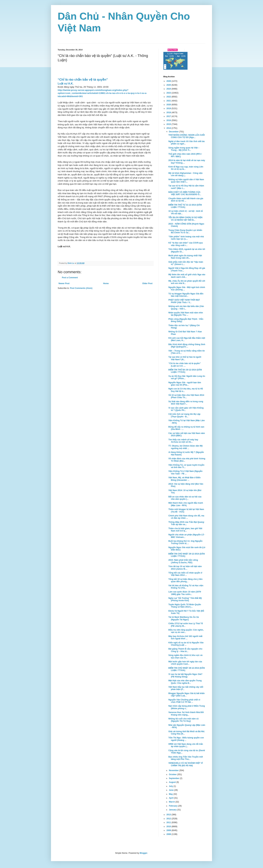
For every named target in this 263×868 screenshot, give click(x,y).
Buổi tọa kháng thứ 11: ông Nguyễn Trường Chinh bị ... (185, 542)
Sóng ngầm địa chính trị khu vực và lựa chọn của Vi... (185, 656)
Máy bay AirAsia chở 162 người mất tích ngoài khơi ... (185, 637)
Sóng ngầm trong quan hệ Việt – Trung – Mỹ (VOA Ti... (184, 149)
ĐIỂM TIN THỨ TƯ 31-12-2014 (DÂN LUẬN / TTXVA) (185, 206)
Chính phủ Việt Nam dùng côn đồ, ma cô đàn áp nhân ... (186, 517)
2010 (169, 827)
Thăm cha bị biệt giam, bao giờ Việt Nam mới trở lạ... (185, 530)
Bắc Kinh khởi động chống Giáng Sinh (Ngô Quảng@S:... (187, 346)
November (174, 770)
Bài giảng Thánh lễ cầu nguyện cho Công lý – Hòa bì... (185, 650)
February (174, 806)
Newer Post (64, 283)
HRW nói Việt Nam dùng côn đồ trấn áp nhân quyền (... (186, 745)
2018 (169, 113)
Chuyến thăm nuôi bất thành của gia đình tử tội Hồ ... (186, 200)
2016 (169, 120)
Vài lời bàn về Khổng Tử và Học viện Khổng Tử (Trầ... (186, 587)
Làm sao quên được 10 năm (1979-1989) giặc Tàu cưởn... (185, 593)
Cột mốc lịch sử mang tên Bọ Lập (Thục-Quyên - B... (184, 415)
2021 (169, 101)
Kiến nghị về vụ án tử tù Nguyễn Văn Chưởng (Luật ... (186, 644)
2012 (169, 819)
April (172, 798)
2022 (169, 97)
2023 (169, 93)
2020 (169, 105)
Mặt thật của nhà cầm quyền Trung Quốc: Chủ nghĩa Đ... (185, 682)
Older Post (147, 283)
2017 (169, 116)
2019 (169, 108)
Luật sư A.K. (66, 84)
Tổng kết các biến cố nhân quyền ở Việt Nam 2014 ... (185, 574)
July (171, 786)
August (173, 782)
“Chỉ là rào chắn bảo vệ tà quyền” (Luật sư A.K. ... (185, 365)
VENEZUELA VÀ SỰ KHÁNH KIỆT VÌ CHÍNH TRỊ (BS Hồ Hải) (186, 764)
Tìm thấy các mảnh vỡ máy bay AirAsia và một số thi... (183, 441)
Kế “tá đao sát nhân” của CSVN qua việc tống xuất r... (186, 244)
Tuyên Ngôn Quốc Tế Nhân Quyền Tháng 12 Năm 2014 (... (185, 606)
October (173, 774)
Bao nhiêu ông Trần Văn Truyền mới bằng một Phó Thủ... (186, 758)
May (171, 794)
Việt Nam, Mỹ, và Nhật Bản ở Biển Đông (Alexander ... (185, 479)
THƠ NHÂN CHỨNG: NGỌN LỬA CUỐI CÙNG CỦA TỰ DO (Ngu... (187, 136)
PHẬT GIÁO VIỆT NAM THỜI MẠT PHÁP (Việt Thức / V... (184, 301)
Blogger (143, 853)
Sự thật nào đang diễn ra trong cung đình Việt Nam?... (186, 403)
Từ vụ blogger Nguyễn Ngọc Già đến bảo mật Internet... (186, 295)
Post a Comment (70, 278)
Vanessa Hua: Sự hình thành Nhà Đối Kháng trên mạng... (186, 714)
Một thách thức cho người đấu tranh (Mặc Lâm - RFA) (186, 504)
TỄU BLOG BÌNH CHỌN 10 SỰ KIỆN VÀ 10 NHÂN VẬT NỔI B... (185, 219)
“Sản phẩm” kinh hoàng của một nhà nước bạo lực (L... (186, 238)
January (173, 810)
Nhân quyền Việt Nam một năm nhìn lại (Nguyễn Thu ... (186, 314)
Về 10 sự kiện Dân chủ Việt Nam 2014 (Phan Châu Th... (186, 396)
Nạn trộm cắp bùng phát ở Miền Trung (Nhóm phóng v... (187, 707)
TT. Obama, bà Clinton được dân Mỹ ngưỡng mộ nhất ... (186, 447)
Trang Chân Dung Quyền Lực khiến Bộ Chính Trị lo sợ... (185, 231)
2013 (169, 815)
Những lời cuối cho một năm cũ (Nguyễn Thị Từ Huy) (183, 720)
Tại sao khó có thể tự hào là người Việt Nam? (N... (185, 358)
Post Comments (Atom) (81, 288)
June (172, 790)
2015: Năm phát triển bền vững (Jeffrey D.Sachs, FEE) (183, 561)
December (174, 132)
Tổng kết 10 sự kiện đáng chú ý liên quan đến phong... (185, 580)
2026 (169, 81)
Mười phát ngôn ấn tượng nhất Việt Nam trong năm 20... (185, 257)
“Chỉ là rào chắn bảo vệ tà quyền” (83, 80)
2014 (169, 128)
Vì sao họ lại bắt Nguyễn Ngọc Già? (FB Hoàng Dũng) (185, 675)
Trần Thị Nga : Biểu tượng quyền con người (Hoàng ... (186, 739)
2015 (169, 124)
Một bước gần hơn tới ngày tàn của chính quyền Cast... (185, 663)
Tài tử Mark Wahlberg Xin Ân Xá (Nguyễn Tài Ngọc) (184, 618)
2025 (169, 85)
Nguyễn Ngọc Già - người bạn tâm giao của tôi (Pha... (185, 384)
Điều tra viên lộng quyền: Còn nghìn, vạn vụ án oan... (186, 631)
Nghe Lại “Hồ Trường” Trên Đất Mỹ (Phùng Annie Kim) (185, 599)
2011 (169, 822)
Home (106, 283)
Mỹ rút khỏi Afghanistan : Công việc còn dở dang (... (186, 174)
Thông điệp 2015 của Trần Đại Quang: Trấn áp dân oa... (186, 523)
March (172, 802)
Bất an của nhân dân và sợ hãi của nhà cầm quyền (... (185, 498)
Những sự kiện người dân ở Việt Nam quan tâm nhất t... (186, 181)
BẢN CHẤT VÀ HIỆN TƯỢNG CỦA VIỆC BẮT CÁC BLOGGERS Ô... (185, 193)
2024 (169, 89)
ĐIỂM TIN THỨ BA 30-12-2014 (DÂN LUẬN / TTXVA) (185, 371)
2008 (169, 834)
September (174, 778)
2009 (169, 830)
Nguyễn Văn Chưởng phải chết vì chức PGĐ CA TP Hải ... (184, 701)
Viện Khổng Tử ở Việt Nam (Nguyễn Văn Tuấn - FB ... (185, 472)
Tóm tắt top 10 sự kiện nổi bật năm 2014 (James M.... (185, 568)
